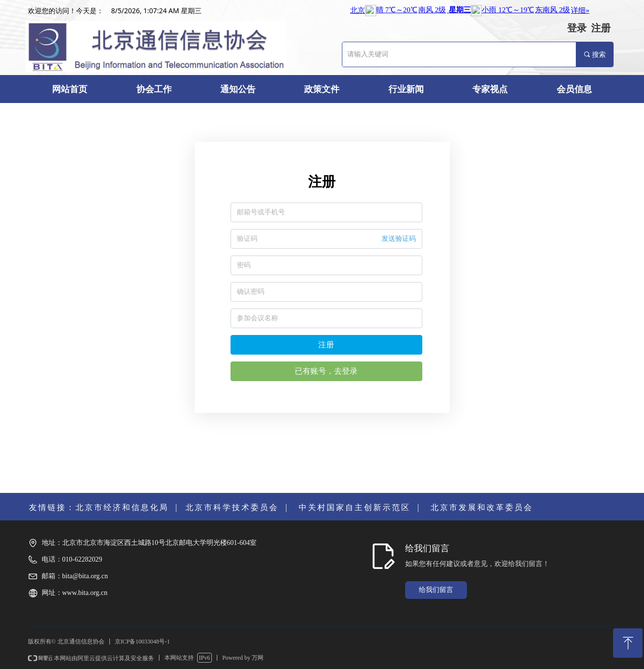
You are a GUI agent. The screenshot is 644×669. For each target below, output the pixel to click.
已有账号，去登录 (326, 371)
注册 (326, 345)
